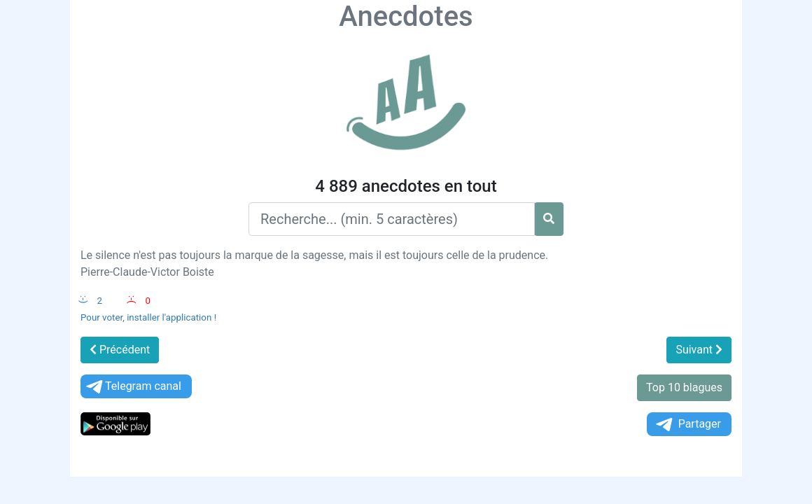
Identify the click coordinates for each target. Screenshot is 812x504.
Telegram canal (133, 387)
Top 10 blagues (684, 387)
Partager (687, 425)
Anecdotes (406, 16)
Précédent (120, 350)
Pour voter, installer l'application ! (148, 317)
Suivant (699, 350)
